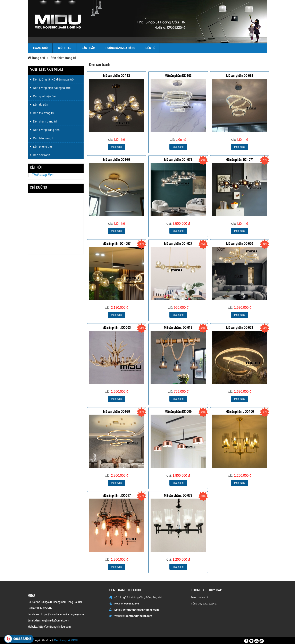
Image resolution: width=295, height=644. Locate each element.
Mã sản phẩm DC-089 (116, 411)
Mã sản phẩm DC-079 (116, 159)
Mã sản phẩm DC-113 (116, 75)
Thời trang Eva (43, 175)
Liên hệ (150, 48)
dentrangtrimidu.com (139, 616)
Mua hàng (116, 147)
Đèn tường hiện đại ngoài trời (52, 88)
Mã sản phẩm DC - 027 (178, 243)
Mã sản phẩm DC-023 (240, 327)
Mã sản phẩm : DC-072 (178, 495)
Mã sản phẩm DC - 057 (116, 243)
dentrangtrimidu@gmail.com (141, 610)
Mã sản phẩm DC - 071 (240, 159)
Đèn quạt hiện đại (44, 96)
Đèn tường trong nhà (46, 130)
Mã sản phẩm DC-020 (240, 243)
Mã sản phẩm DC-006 (178, 411)
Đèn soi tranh (41, 155)
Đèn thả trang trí (43, 113)
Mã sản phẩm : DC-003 (117, 327)
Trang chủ (40, 48)
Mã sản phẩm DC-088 (240, 75)
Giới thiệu (65, 48)
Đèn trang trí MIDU (66, 640)
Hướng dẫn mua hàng (120, 48)
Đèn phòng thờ (43, 147)
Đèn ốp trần (41, 105)
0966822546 (132, 604)
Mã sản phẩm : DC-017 (117, 495)
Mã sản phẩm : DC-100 (240, 411)
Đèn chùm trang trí (63, 58)
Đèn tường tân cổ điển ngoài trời (54, 79)
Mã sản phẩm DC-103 (178, 75)
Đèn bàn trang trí (44, 138)
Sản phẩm (88, 48)
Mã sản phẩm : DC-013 (178, 327)
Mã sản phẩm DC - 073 (178, 159)
